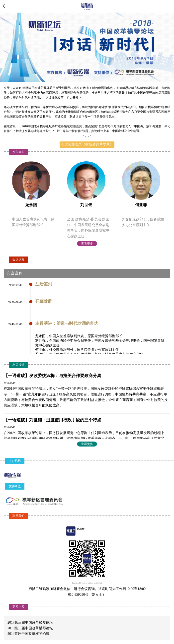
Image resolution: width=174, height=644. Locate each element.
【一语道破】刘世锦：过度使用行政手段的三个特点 (52, 420)
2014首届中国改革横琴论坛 (28, 634)
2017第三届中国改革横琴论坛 (30, 622)
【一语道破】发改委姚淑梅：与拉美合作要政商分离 (52, 376)
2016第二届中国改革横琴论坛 (30, 628)
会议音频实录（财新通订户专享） (87, 145)
